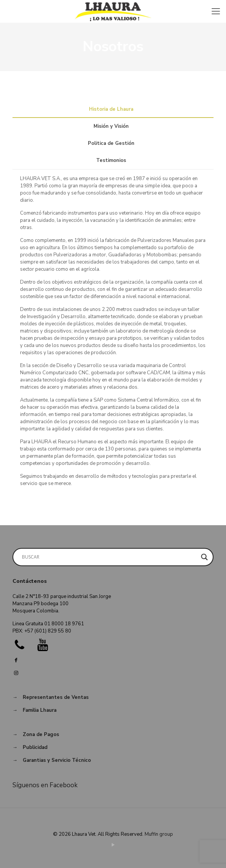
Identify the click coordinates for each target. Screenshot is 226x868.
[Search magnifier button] (204, 557)
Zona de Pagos (41, 735)
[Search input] (110, 557)
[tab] (113, 109)
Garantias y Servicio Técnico (57, 760)
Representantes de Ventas (56, 697)
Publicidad (35, 747)
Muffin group (159, 834)
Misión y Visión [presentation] (111, 126)
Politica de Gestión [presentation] (111, 143)
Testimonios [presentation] (111, 160)
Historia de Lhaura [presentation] (111, 109)
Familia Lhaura (40, 710)
